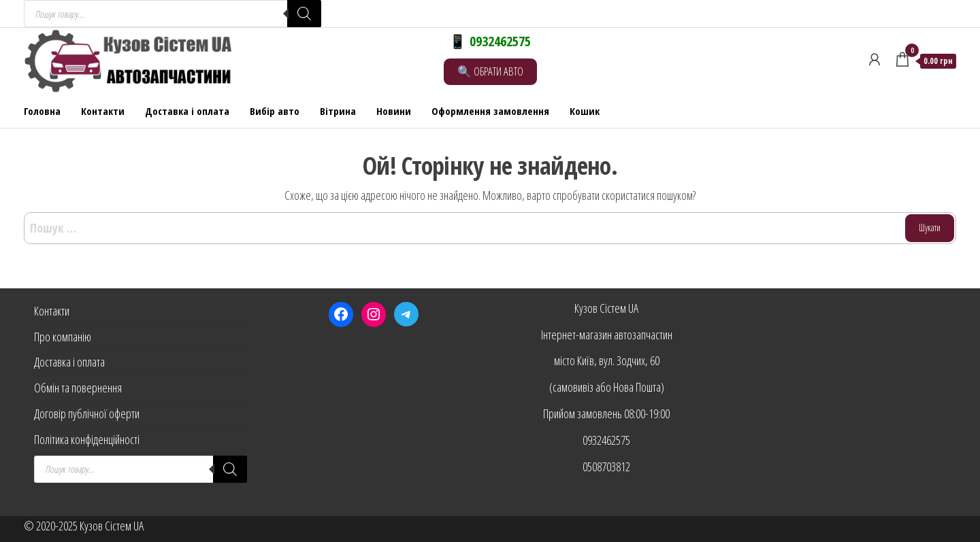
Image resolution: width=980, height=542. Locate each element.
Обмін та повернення (78, 388)
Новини (394, 111)
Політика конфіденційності (87, 439)
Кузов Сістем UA (606, 308)
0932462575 (606, 440)
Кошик (585, 111)
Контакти (103, 111)
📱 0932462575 (490, 41)
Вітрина (338, 111)
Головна (42, 111)
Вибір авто (275, 111)
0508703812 (606, 467)
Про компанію (63, 337)
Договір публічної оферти (87, 413)
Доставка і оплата (187, 111)
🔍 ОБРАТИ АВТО (490, 71)
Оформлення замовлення (490, 111)
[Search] (304, 14)
